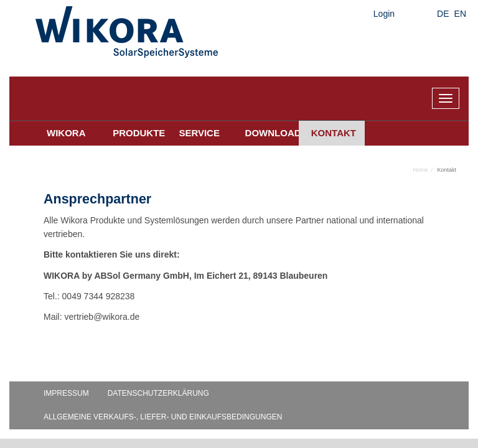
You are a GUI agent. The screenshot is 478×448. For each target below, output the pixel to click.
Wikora (66, 133)
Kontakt (334, 133)
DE (443, 14)
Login (384, 14)
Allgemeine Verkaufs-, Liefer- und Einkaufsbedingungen (163, 417)
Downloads (272, 133)
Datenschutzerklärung (158, 393)
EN (460, 14)
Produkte (139, 133)
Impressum (66, 393)
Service (199, 133)
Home (420, 170)
